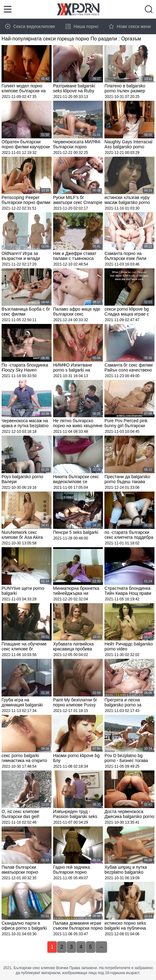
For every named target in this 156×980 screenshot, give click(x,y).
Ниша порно (82, 26)
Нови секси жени (130, 26)
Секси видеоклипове (30, 26)
